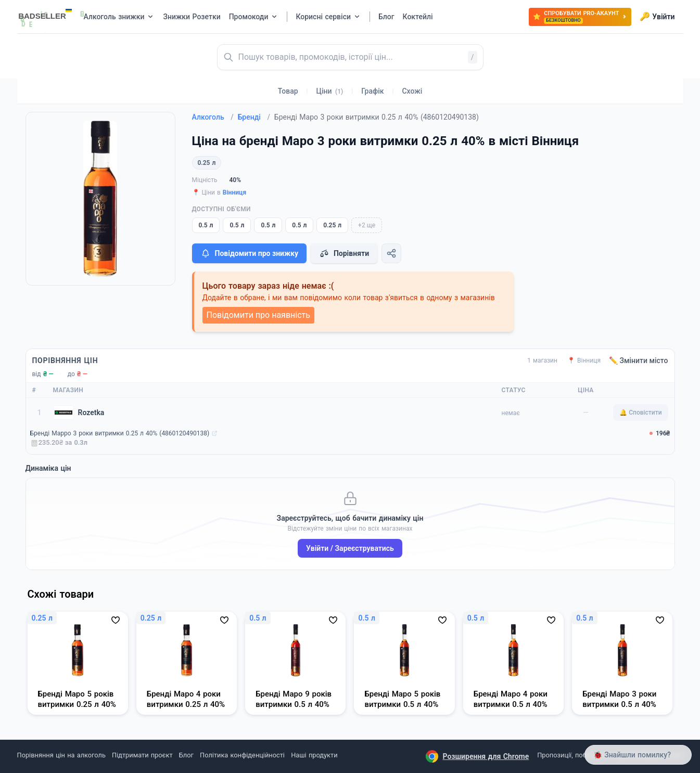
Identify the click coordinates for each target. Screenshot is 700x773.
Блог (186, 755)
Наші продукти (314, 755)
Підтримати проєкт (142, 755)
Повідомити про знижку (249, 253)
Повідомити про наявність (258, 315)
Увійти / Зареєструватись (350, 548)
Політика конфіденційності (242, 755)
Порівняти (344, 253)
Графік (372, 91)
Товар (288, 91)
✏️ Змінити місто (639, 360)
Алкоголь (213, 117)
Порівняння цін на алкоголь (61, 755)
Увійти (657, 17)
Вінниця (234, 192)
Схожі (412, 91)
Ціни (330, 91)
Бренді (254, 117)
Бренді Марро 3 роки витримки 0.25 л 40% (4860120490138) (120, 433)
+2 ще (367, 225)
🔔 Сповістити (640, 413)
